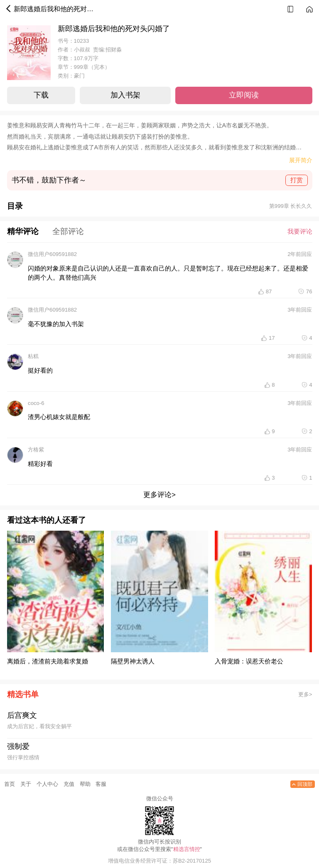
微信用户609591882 (52, 254)
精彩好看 (40, 464)
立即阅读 (244, 95)
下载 (41, 95)
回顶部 (301, 784)
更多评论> (159, 495)
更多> (305, 694)
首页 (10, 784)
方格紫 (36, 450)
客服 (101, 784)
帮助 (85, 784)
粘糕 (33, 356)
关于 (26, 784)
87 (269, 291)
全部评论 (68, 231)
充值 (69, 784)
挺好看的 (40, 370)
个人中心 (47, 784)
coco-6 (36, 403)
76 (309, 291)
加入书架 (125, 95)
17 (272, 338)
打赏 (297, 180)
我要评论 (300, 231)
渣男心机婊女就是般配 (59, 417)
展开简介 (301, 160)
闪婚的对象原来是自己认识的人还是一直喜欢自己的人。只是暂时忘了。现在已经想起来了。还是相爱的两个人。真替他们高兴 (168, 273)
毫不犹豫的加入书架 (56, 324)
